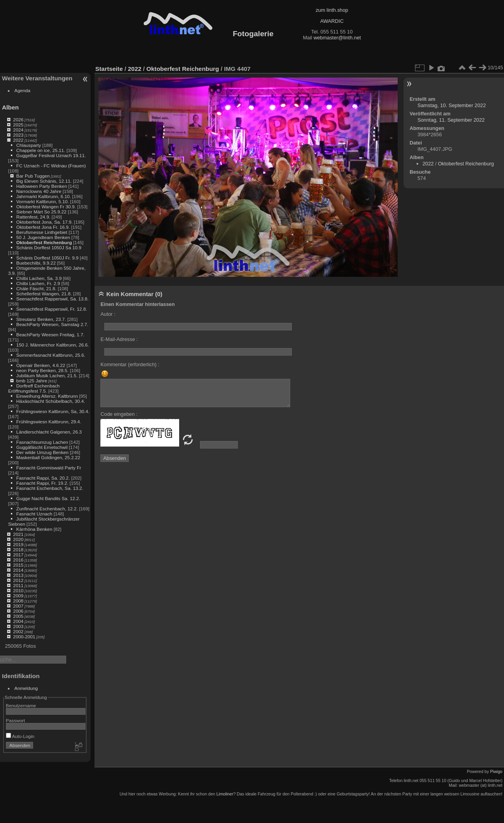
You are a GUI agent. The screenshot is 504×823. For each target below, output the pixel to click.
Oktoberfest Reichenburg (44, 242)
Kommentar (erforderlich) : (130, 364)
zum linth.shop (332, 10)
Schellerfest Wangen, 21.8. (44, 294)
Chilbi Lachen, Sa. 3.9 (39, 278)
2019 (18, 544)
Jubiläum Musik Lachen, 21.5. (47, 375)
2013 (18, 575)
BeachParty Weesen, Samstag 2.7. (52, 324)
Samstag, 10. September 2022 (452, 105)
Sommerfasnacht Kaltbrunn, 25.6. (51, 355)
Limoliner (225, 794)
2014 (18, 570)
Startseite (109, 69)
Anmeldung (26, 688)
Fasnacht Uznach (34, 514)
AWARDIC (332, 21)
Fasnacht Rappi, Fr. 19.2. (42, 483)
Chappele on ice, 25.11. (41, 150)
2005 (18, 616)
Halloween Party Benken (42, 186)
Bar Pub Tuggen (33, 176)
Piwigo (496, 771)
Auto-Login (20, 736)
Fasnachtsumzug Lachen (42, 442)
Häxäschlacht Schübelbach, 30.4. (51, 401)
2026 (18, 120)
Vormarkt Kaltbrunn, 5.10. (42, 201)
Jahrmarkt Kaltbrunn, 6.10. (44, 196)
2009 (18, 596)
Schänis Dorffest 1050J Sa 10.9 (49, 247)
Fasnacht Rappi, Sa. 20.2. (43, 478)
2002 (18, 631)
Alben (10, 107)
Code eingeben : (119, 414)
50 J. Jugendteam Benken (43, 237)
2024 (18, 130)
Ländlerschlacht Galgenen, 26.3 (49, 432)
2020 (18, 539)
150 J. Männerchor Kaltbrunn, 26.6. (52, 345)
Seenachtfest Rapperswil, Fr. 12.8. (52, 309)
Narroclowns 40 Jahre (39, 191)
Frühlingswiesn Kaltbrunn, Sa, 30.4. (53, 411)
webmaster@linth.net (337, 38)
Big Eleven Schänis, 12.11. (44, 181)
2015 (18, 565)
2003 (18, 626)
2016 (18, 560)
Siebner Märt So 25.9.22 (41, 212)
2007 (18, 606)
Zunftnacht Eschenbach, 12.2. (47, 509)
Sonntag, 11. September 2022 (451, 120)
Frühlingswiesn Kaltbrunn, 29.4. (49, 422)
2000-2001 (24, 637)
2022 (18, 140)
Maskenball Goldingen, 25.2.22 (48, 457)
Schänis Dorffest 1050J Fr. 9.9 (47, 258)
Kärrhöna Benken (34, 529)
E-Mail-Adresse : (119, 339)
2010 (18, 590)
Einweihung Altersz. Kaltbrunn (47, 396)
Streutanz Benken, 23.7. (41, 319)
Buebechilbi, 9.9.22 (36, 263)
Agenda (23, 90)
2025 (18, 125)
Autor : (108, 314)
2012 (18, 580)
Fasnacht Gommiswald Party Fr (49, 468)
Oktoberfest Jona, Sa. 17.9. (44, 222)
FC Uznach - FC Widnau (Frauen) (51, 166)
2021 (18, 534)
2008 (18, 601)
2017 (18, 555)
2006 (18, 611)
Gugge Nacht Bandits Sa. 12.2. (48, 498)
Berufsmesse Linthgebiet (42, 232)
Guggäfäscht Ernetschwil (42, 447)
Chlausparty (29, 145)
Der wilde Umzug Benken (42, 452)
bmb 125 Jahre (32, 381)
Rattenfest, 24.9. (33, 217)
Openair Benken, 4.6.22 (41, 365)
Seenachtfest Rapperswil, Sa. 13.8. (52, 299)
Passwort (15, 720)
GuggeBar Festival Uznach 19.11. (51, 155)
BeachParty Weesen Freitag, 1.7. (50, 335)
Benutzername (21, 705)
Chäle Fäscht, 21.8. (36, 288)
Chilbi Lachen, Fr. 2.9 (38, 283)
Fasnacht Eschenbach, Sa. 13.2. (50, 488)
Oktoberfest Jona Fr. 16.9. (43, 227)
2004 (18, 621)
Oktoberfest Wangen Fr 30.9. (46, 207)
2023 (18, 135)
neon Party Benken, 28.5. (42, 370)
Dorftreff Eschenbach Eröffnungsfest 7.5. (34, 388)
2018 (18, 550)
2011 (18, 585)
